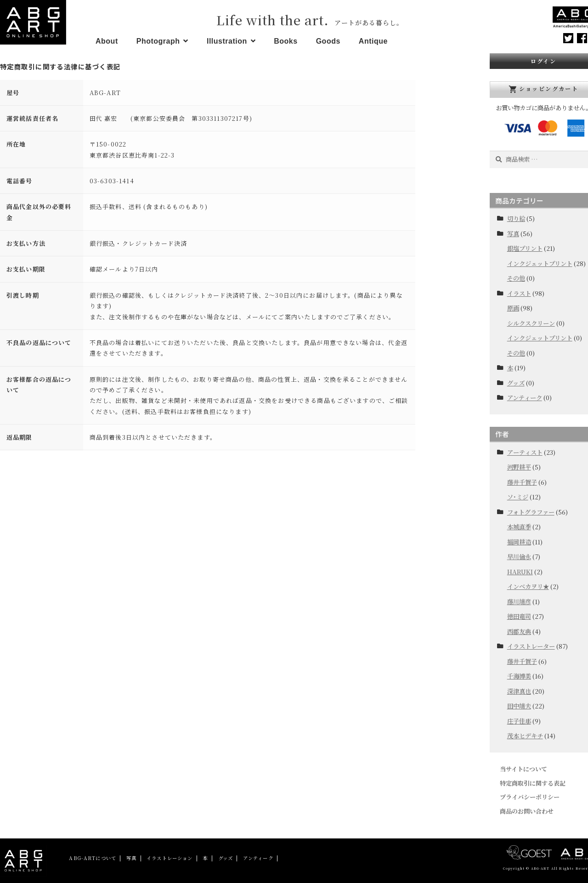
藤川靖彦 (519, 602)
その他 (516, 278)
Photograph (158, 41)
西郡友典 (519, 631)
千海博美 (519, 676)
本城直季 (519, 527)
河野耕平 (519, 467)
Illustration (227, 41)
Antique (373, 41)
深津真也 (519, 691)
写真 (513, 234)
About (107, 41)
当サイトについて (523, 769)
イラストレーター (531, 646)
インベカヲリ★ (528, 586)
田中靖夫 (519, 706)
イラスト (519, 293)
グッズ (516, 383)
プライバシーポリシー (530, 797)
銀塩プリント (525, 248)
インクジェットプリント (540, 263)
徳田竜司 (519, 616)
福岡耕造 (519, 542)
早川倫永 (519, 557)
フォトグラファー (531, 512)
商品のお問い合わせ (527, 811)
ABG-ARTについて (93, 858)
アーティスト (525, 452)
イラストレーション (170, 858)
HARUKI (520, 572)
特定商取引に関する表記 (533, 783)
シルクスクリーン (531, 323)
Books (286, 41)
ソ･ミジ (518, 497)
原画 (513, 308)
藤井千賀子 (522, 482)
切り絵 (516, 218)
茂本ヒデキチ (525, 736)
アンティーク (525, 398)
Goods (328, 41)
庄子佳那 (519, 721)
